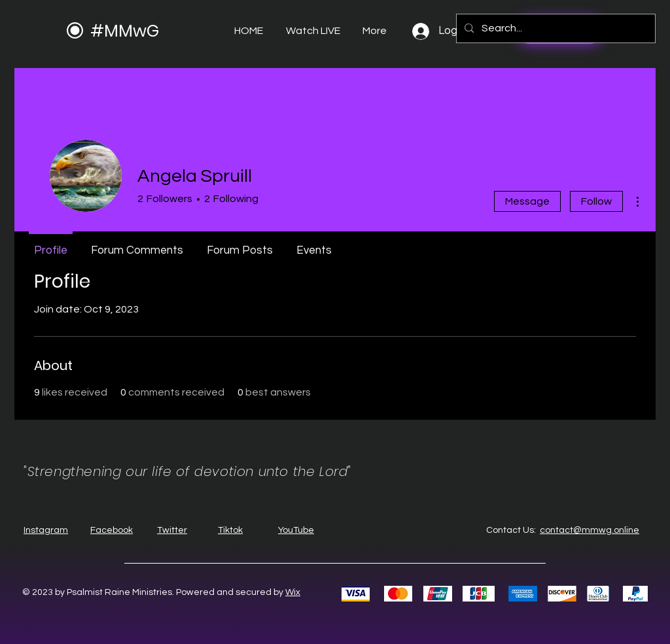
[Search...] (555, 28)
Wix (293, 592)
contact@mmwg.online (590, 530)
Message (527, 201)
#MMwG (125, 31)
